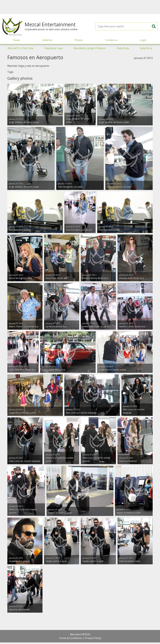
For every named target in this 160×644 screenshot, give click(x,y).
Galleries (47, 40)
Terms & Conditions (70, 638)
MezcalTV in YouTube (21, 48)
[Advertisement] (80, 7)
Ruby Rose (123, 48)
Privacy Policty (93, 638)
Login (143, 40)
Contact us (111, 40)
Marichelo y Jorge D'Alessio (90, 48)
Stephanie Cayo (54, 48)
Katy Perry (146, 48)
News (17, 40)
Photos (79, 40)
